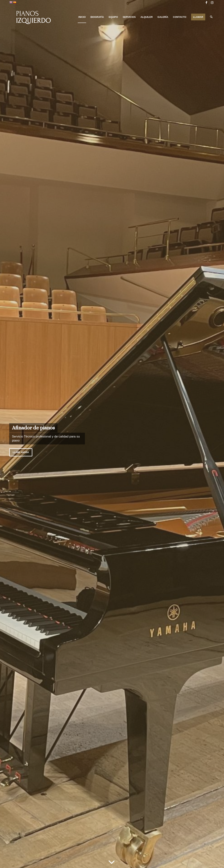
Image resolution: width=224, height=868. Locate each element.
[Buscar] (211, 17)
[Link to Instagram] (212, 3)
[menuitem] (82, 17)
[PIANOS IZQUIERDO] (32, 17)
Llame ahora (21, 452)
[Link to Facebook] (206, 3)
